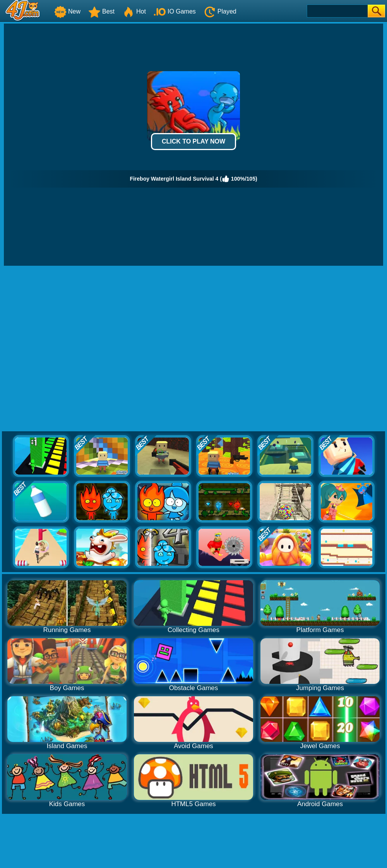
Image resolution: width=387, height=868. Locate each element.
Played (220, 11)
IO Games (175, 11)
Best (101, 11)
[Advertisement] (79, 349)
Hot (134, 11)
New (67, 11)
